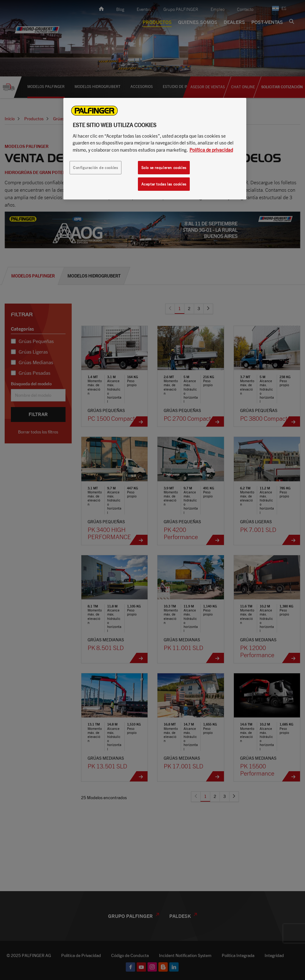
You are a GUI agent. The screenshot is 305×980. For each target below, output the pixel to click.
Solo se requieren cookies (164, 168)
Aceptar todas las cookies (164, 184)
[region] (155, 149)
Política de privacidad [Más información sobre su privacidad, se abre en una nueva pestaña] (211, 150)
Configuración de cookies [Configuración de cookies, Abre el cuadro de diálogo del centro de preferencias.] (96, 168)
